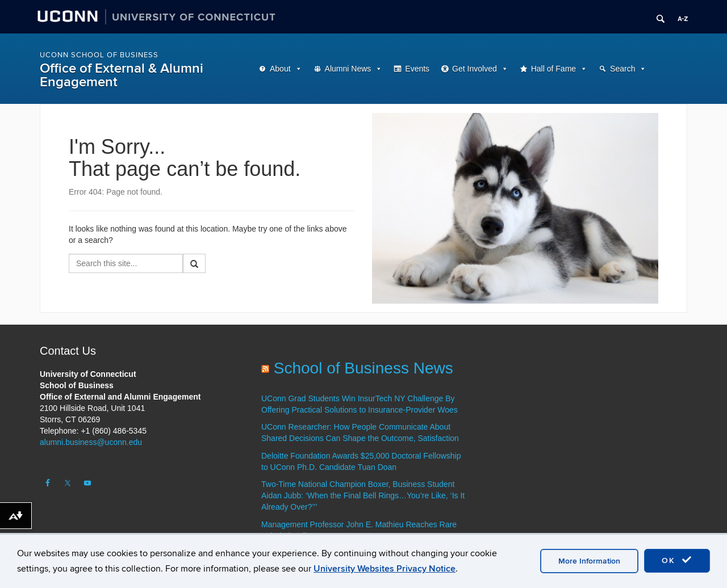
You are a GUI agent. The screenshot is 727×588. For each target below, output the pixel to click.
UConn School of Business (99, 55)
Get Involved (475, 69)
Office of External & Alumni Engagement (122, 75)
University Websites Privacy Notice (385, 569)
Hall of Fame (553, 69)
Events (417, 69)
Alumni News (348, 69)
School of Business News (363, 368)
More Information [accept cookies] (589, 561)
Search (622, 69)
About (280, 69)
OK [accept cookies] (677, 560)
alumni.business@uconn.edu (91, 442)
